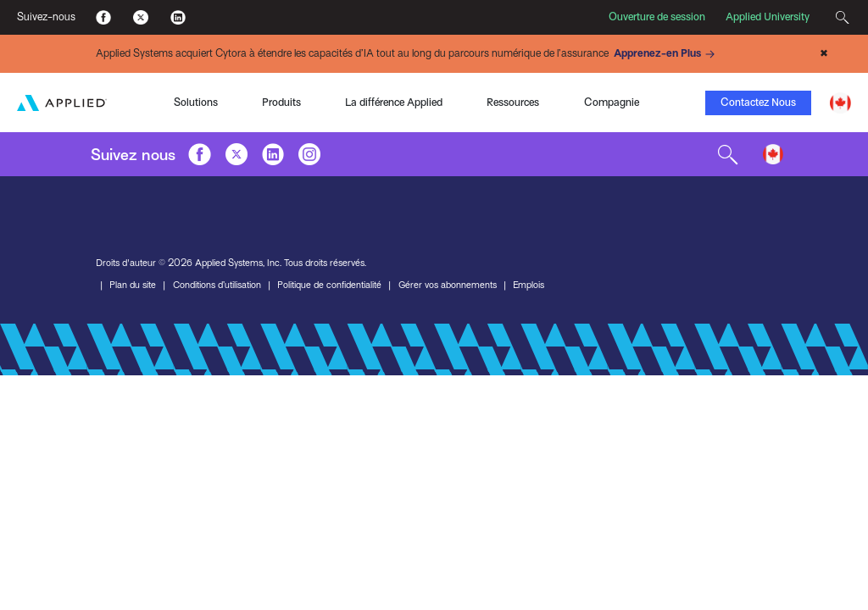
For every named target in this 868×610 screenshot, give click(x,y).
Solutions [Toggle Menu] (196, 102)
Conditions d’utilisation (217, 285)
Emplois (530, 285)
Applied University (768, 17)
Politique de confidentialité (329, 285)
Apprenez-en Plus (667, 54)
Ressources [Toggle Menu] (513, 102)
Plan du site (133, 285)
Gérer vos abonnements (448, 285)
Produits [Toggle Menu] (281, 102)
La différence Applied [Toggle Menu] (394, 102)
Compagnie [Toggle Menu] (612, 102)
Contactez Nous (758, 102)
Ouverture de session (657, 17)
